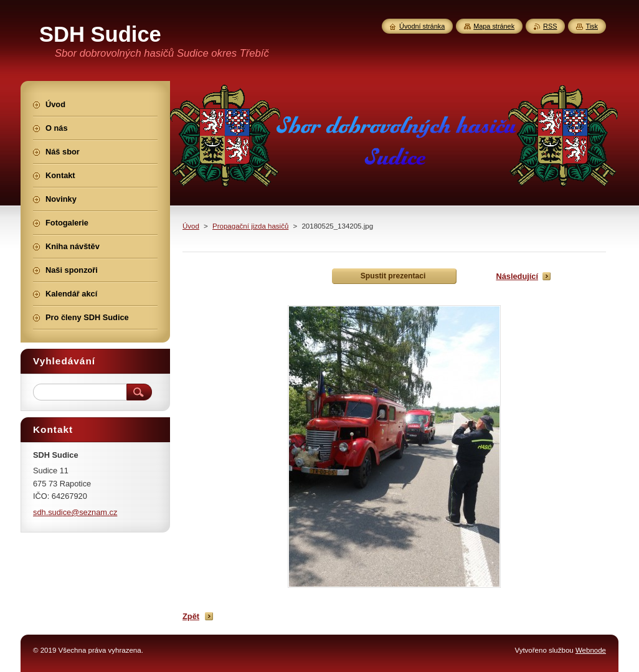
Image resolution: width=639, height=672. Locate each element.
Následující (517, 276)
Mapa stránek (494, 26)
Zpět (191, 616)
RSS (550, 26)
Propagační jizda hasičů (250, 226)
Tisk (592, 26)
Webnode (591, 650)
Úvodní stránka (422, 26)
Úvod (191, 226)
